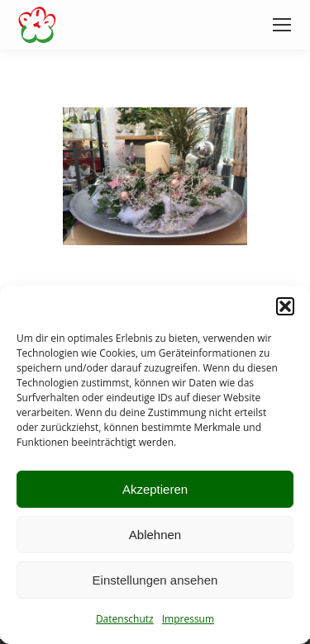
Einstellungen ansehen (155, 580)
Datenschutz (125, 619)
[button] (285, 306)
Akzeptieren (155, 489)
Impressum (188, 619)
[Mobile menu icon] (282, 25)
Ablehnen (155, 535)
